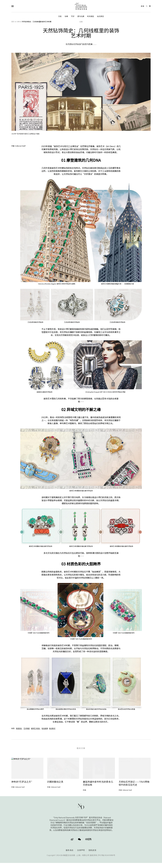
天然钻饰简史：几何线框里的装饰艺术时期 (36, 22)
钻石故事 (45, 728)
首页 (13, 22)
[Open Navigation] (18, 6)
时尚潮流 (91, 16)
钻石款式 (52, 728)
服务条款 (70, 855)
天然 (60, 16)
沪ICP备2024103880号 (106, 860)
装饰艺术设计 (36, 728)
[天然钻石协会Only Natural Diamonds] (81, 6)
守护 (73, 16)
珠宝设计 (19, 728)
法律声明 (81, 855)
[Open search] (144, 6)
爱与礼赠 (81, 16)
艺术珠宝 (27, 728)
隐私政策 (92, 855)
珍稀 (66, 16)
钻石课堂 (100, 16)
